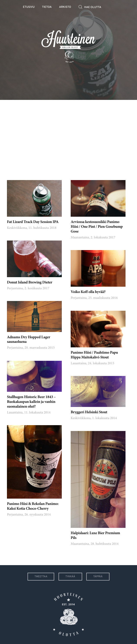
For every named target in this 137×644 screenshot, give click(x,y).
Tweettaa (41, 577)
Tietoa (47, 7)
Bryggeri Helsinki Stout (89, 412)
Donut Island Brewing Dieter (30, 283)
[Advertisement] (68, 137)
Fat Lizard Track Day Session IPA (33, 222)
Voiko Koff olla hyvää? (88, 292)
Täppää (98, 577)
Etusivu (29, 7)
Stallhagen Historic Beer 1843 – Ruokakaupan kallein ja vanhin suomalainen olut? (31, 402)
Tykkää (70, 577)
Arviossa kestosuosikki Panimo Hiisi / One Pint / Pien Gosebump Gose (97, 227)
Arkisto (65, 7)
